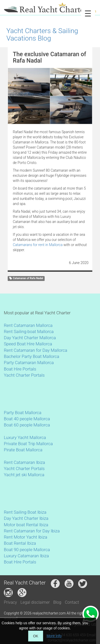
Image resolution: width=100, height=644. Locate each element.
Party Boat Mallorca (23, 413)
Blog (57, 602)
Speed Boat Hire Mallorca (28, 344)
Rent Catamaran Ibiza (24, 462)
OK (36, 636)
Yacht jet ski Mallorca (24, 475)
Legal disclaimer (35, 602)
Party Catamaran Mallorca (29, 363)
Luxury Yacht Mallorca (25, 437)
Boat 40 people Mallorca (27, 419)
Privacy (10, 602)
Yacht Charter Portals (24, 375)
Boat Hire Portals (20, 369)
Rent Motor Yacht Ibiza (26, 537)
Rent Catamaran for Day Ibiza (32, 531)
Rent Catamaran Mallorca (28, 325)
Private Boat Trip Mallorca (28, 444)
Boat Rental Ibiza (20, 543)
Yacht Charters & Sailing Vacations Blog (42, 34)
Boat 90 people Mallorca (27, 550)
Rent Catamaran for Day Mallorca (36, 350)
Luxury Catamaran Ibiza (26, 556)
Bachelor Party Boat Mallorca (32, 356)
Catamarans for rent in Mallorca (38, 245)
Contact (72, 602)
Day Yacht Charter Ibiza (26, 518)
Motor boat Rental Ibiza (26, 525)
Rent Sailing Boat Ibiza (25, 512)
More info (54, 636)
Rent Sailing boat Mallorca (29, 331)
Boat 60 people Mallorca (27, 425)
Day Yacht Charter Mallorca (30, 338)
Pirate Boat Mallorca (23, 450)
